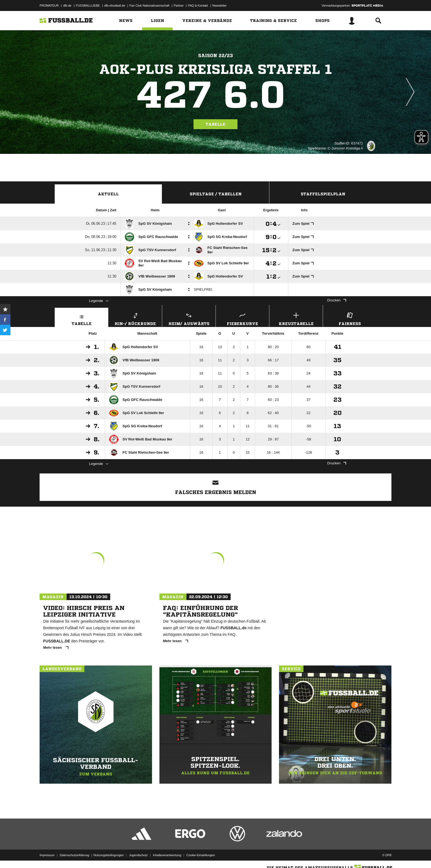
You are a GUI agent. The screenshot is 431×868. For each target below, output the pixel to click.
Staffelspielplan (323, 194)
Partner (179, 5)
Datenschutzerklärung (74, 855)
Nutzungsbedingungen (109, 855)
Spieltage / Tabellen (216, 194)
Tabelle (215, 124)
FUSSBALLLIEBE (88, 5)
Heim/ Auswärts (189, 318)
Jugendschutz (138, 855)
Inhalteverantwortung (167, 855)
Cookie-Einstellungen (201, 855)
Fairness (350, 318)
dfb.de (67, 5)
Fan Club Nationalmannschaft (149, 5)
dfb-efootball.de (115, 5)
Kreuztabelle (296, 318)
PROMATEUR (49, 5)
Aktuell (108, 194)
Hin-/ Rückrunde (135, 318)
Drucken (337, 300)
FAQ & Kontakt (198, 5)
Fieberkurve (242, 318)
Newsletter (220, 5)
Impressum (47, 855)
